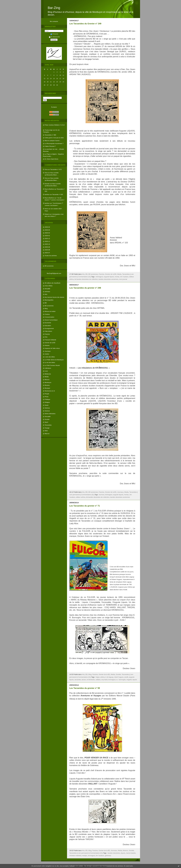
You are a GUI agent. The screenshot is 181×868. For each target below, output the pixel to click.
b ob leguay (109, 677)
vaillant (98, 680)
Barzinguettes (49, 300)
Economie (48, 323)
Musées (47, 385)
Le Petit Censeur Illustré (52, 365)
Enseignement (49, 328)
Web (46, 431)
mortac (117, 277)
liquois (135, 680)
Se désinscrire (54, 37)
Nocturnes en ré (50, 391)
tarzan (84, 680)
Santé (47, 405)
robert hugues (119, 677)
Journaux (48, 351)
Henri (46, 209)
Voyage (47, 428)
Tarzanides (48, 425)
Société (47, 419)
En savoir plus (128, 866)
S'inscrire (54, 34)
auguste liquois (109, 277)
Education (48, 326)
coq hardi (104, 680)
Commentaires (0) (84, 277)
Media (47, 377)
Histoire (47, 345)
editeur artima (81, 497)
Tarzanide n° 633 (58, 194)
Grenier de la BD (50, 343)
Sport (46, 422)
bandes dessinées (114, 853)
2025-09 (47, 247)
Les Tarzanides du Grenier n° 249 (85, 24)
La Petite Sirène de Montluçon (54, 360)
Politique (48, 399)
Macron (47, 434)
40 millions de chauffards (53, 283)
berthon (47, 194)
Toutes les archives (51, 256)
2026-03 (47, 230)
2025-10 (47, 244)
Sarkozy (47, 408)
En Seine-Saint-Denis (52, 159)
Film (46, 337)
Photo (47, 397)
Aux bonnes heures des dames (55, 297)
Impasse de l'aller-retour (52, 348)
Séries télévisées (50, 414)
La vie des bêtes (50, 362)
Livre (46, 371)
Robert (47, 214)
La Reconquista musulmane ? (54, 143)
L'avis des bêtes (50, 357)
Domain (47, 184)
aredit (126, 677)
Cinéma (47, 314)
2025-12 (47, 238)
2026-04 (47, 227)
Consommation (50, 317)
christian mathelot (75, 856)
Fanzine (47, 334)
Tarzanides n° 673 (56, 169)
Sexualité (48, 416)
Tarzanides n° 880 (50, 135)
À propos (54, 107)
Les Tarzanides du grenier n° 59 (85, 688)
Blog (46, 308)
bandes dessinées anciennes (108, 279)
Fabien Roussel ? (50, 146)
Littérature (48, 368)
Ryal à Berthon (49, 189)
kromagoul (112, 680)
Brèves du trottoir (50, 311)
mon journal (123, 279)
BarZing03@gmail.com (54, 273)
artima (103, 677)
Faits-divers (48, 331)
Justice (47, 354)
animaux (47, 291)
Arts (46, 294)
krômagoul (99, 277)
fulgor (98, 677)
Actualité (48, 289)
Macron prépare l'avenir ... (53, 141)
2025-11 (47, 241)
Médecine (48, 374)
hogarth (129, 680)
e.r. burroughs (121, 680)
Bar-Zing (54, 8)
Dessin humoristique (51, 320)
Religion (47, 402)
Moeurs (47, 380)
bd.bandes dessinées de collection (86, 279)
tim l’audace (124, 277)
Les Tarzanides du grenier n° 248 (85, 288)
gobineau (108, 856)
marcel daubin (131, 853)
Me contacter (54, 21)
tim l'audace (100, 856)
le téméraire (91, 680)
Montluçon (48, 382)
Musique (47, 388)
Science (47, 411)
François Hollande (51, 340)
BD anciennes (49, 266)
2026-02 (47, 233)
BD (46, 303)
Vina (46, 169)
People (47, 394)
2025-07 (47, 253)
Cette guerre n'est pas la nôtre (54, 138)
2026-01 (47, 236)
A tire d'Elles (49, 286)
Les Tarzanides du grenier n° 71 (85, 506)
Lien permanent (75, 495)
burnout (102, 495)
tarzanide (78, 680)
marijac (85, 856)
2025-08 (47, 250)
